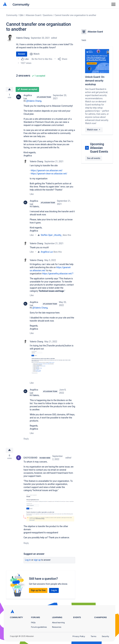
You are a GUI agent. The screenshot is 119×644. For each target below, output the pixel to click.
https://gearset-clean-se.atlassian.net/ (49, 174)
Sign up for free (38, 590)
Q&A (21, 15)
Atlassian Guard (33, 15)
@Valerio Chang (34, 101)
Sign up (37, 560)
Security (105, 636)
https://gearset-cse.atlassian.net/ (47, 170)
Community (21, 4)
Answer (22, 54)
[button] (52, 365)
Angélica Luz (28, 97)
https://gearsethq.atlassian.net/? (58, 274)
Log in (28, 560)
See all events (94, 158)
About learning (58, 622)
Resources (57, 627)
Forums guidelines (39, 627)
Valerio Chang (23, 38)
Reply (26, 439)
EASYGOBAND (31, 458)
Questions (48, 15)
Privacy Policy (79, 636)
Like (32, 194)
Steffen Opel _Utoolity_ (52, 235)
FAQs (33, 622)
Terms (93, 636)
